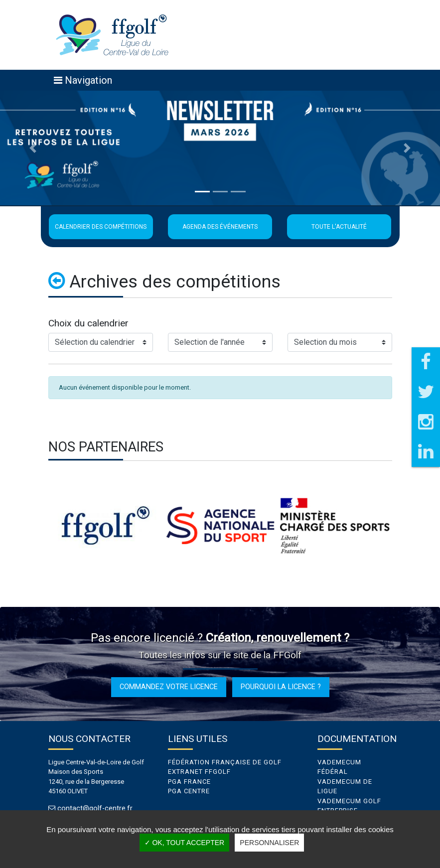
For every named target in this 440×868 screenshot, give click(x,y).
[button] (33, 148)
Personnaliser (269, 843)
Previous (41, 526)
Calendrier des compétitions (101, 227)
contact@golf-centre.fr (95, 808)
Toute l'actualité (339, 227)
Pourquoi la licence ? (281, 687)
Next (400, 526)
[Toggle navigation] (83, 80)
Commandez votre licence (169, 687)
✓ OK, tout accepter (185, 843)
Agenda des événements (220, 227)
